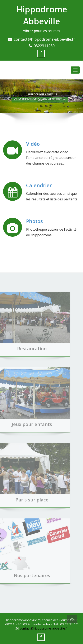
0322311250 (44, 46)
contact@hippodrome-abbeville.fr (44, 39)
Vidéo (33, 144)
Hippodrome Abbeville (42, 15)
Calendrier (39, 185)
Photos (35, 221)
